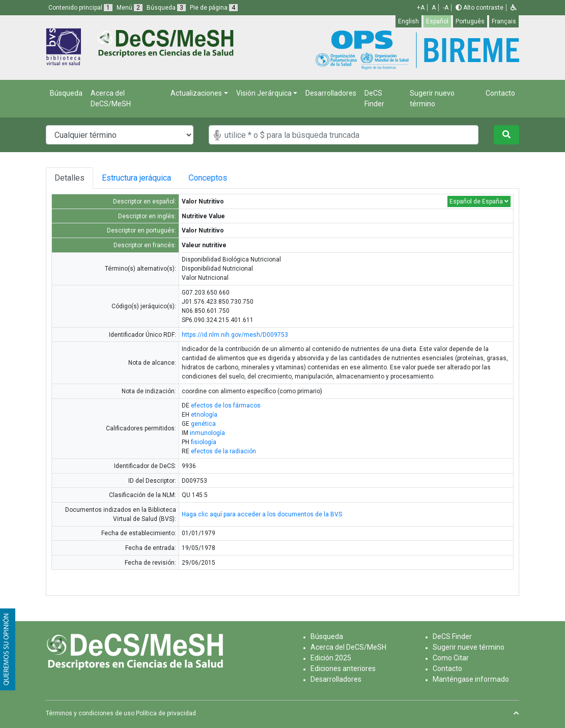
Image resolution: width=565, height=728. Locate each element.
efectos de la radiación (223, 451)
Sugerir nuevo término (432, 98)
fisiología (204, 442)
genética (203, 424)
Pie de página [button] (214, 8)
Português (470, 21)
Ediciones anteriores (343, 668)
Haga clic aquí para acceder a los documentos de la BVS (262, 514)
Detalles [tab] (69, 178)
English (408, 21)
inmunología (207, 433)
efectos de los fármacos (226, 405)
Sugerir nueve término (469, 647)
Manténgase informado (471, 679)
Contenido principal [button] (80, 8)
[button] (514, 8)
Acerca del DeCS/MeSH (111, 98)
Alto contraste (479, 8)
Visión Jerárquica (264, 93)
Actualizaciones (196, 93)
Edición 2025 (331, 658)
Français (504, 21)
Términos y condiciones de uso (90, 713)
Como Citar (451, 658)
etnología (204, 415)
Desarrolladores (331, 93)
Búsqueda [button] (166, 8)
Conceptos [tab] (216, 178)
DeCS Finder (374, 98)
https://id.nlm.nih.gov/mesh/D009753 (235, 335)
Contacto (500, 93)
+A (421, 8)
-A (446, 8)
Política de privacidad (166, 713)
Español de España (479, 201)
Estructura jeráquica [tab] (138, 178)
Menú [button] (130, 8)
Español (437, 21)
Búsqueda (66, 93)
